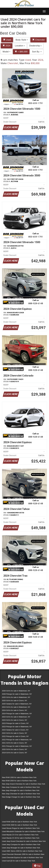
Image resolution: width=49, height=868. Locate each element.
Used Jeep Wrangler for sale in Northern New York (21, 848)
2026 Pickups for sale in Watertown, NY (17, 694)
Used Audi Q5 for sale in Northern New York (18, 861)
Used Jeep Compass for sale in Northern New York (21, 844)
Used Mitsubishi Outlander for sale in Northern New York (23, 831)
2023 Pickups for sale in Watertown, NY (17, 727)
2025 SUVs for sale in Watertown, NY (16, 697)
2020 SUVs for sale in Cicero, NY (15, 749)
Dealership (35, 46)
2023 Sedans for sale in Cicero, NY (15, 730)
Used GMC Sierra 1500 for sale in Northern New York (22, 851)
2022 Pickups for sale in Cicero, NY (15, 736)
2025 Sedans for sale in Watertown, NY (17, 704)
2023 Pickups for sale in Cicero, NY (15, 723)
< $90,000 (21, 52)
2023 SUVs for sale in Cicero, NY (15, 720)
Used (7, 40)
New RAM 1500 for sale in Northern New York (19, 777)
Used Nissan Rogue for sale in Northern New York (21, 828)
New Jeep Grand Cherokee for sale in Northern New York (24, 784)
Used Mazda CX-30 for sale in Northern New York (21, 838)
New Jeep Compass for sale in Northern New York (21, 787)
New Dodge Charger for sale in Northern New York (21, 797)
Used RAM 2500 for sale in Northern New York (19, 825)
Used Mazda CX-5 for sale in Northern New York (20, 835)
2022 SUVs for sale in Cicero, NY (15, 733)
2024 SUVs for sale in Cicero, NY (15, 710)
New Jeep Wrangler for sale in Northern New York (21, 790)
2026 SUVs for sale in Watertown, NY (16, 691)
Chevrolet (38, 40)
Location (20, 46)
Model (6, 52)
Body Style (22, 40)
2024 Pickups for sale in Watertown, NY (17, 714)
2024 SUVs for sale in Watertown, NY (16, 707)
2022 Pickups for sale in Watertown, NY (17, 740)
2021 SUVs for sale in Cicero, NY (15, 743)
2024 (7, 46)
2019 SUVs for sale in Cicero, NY (15, 753)
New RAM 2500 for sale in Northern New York (19, 781)
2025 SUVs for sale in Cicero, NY (15, 701)
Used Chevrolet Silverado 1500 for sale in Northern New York (23, 855)
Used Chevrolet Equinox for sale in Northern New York (22, 858)
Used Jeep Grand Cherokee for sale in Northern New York (24, 841)
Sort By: (37, 52)
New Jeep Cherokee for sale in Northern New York (21, 794)
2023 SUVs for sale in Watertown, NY (16, 717)
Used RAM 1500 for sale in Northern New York (19, 822)
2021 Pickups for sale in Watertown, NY (17, 746)
